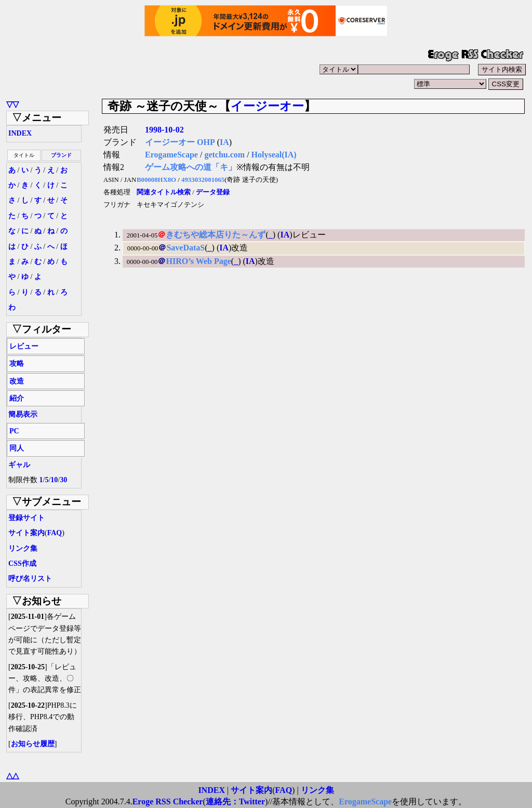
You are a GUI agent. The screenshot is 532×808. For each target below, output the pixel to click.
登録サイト (26, 518)
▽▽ (12, 104)
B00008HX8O (156, 180)
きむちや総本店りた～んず (216, 235)
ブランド (61, 155)
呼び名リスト (30, 579)
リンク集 (23, 548)
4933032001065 (203, 180)
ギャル (19, 465)
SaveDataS (185, 248)
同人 (17, 448)
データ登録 (213, 192)
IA (224, 142)
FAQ (55, 533)
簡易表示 (23, 414)
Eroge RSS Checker (168, 802)
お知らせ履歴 (33, 744)
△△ (12, 776)
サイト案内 (26, 533)
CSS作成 (22, 564)
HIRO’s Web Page (198, 261)
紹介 (17, 398)
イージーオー (267, 106)
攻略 (17, 363)
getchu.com (224, 155)
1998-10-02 (164, 130)
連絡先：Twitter (235, 802)
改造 (17, 381)
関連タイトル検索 (164, 192)
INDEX (20, 133)
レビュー (24, 346)
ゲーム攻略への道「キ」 (191, 167)
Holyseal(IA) (274, 155)
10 (54, 480)
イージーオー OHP (180, 142)
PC (14, 431)
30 (63, 480)
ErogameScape (171, 155)
